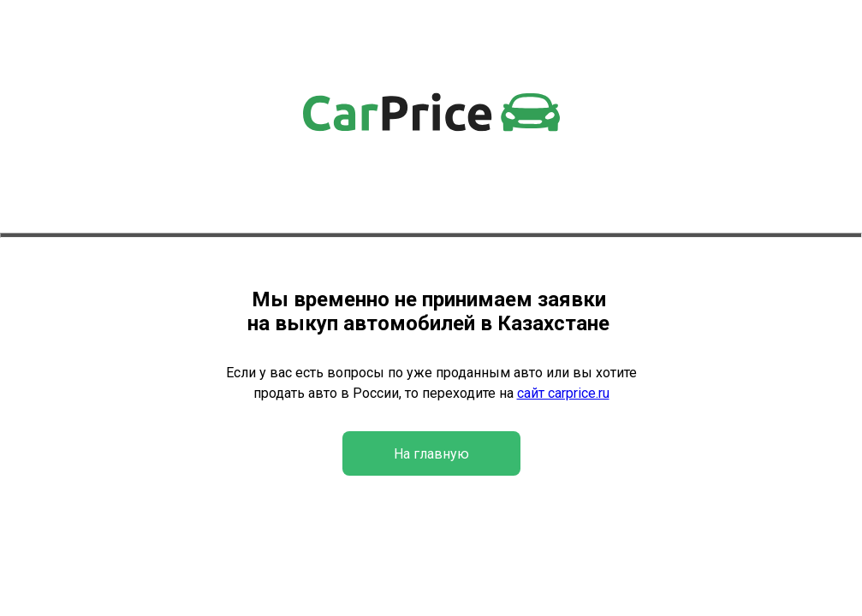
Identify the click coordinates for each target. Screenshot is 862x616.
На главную (431, 454)
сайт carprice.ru (563, 393)
